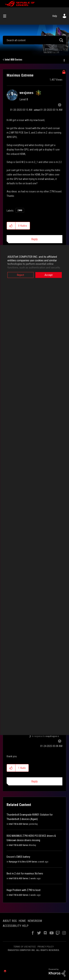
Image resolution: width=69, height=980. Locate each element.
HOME (22, 921)
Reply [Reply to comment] (34, 781)
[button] (11, 226)
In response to (45, 736)
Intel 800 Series (14, 60)
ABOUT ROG (10, 921)
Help (55, 16)
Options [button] (64, 60)
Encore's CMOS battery (18, 857)
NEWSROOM (35, 921)
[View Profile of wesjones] (26, 93)
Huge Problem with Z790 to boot (24, 890)
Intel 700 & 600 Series (19, 824)
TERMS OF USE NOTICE (25, 947)
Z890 (20, 210)
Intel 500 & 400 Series (19, 878)
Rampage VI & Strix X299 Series (23, 862)
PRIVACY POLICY (46, 947)
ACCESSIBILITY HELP (16, 926)
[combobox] (34, 40)
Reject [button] (21, 275)
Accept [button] (49, 275)
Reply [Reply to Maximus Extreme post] (34, 239)
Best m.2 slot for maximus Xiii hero (25, 874)
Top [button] (5, 971)
